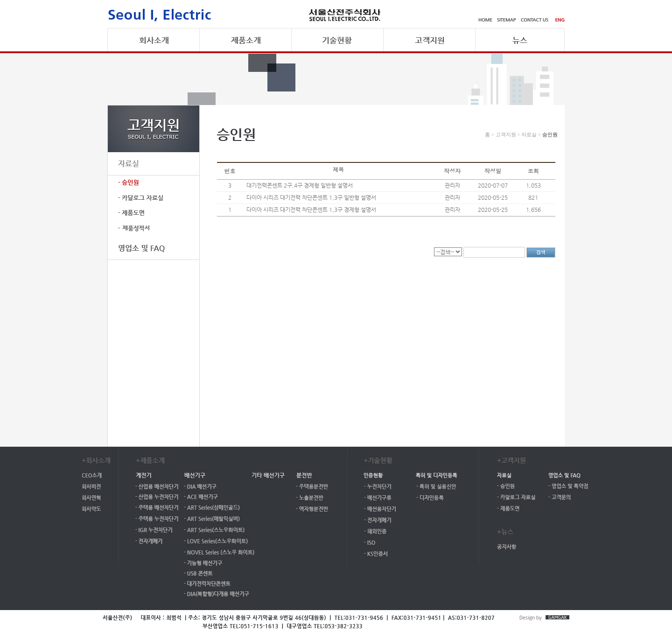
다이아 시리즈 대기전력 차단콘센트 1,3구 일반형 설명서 (311, 197)
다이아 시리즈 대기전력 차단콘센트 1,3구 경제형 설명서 (311, 210)
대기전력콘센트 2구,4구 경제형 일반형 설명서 (300, 185)
